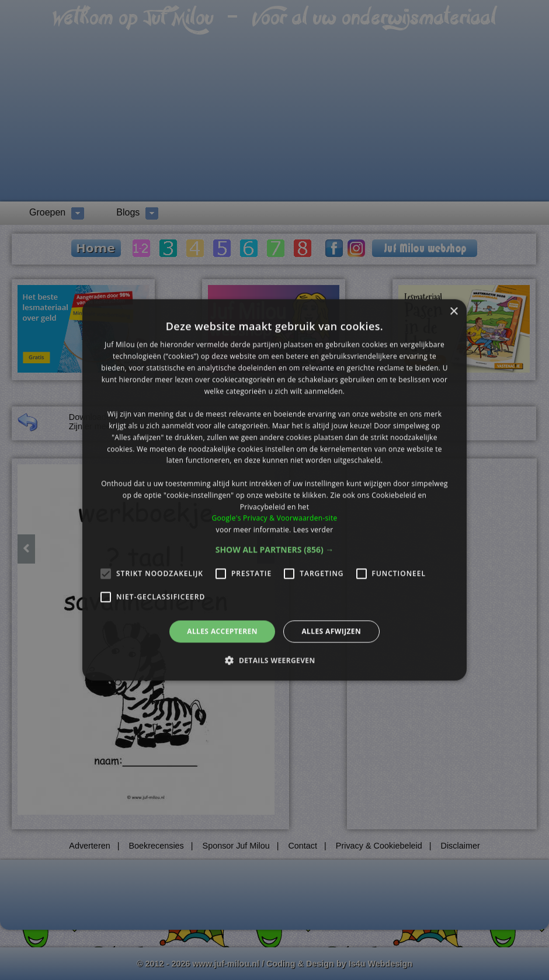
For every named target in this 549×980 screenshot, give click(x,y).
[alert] (274, 490)
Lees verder (313, 529)
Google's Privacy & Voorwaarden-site (274, 518)
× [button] (454, 312)
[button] (275, 550)
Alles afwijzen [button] (331, 631)
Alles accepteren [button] (222, 631)
